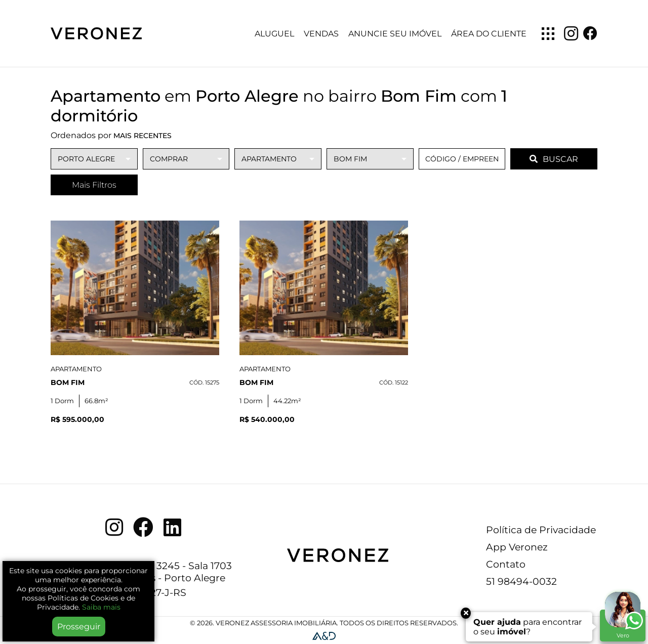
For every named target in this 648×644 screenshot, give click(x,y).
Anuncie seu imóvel (395, 34)
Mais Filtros (94, 185)
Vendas (321, 34)
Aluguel (274, 34)
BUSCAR (554, 159)
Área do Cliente (489, 34)
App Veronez (517, 547)
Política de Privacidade (541, 530)
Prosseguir (79, 627)
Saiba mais (101, 607)
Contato (506, 564)
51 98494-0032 (521, 581)
